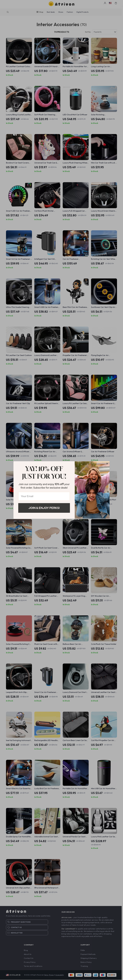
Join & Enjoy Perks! (44, 508)
